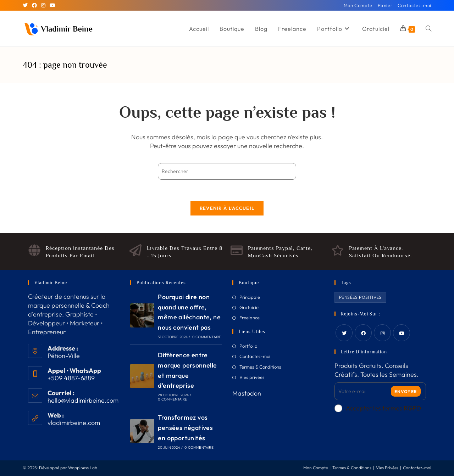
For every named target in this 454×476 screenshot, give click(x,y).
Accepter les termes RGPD (378, 408)
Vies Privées (387, 468)
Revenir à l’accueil (227, 208)
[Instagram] (43, 5)
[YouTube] (52, 5)
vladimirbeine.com (74, 423)
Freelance (250, 318)
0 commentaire (207, 337)
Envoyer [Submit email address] (406, 391)
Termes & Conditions (260, 367)
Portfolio (248, 346)
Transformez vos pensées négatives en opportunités (185, 428)
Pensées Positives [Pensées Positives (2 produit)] (360, 297)
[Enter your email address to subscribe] (380, 391)
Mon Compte (358, 5)
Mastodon (247, 393)
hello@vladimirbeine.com (83, 400)
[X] (26, 5)
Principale (250, 297)
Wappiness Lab (83, 468)
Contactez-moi (414, 5)
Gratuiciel (250, 307)
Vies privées (252, 377)
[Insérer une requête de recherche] (227, 171)
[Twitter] (344, 333)
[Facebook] (34, 5)
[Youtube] (402, 333)
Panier (385, 5)
